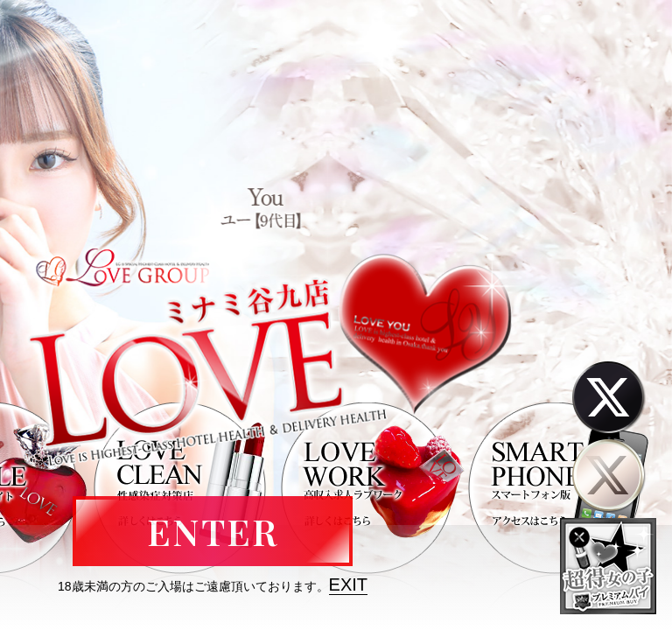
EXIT (348, 584)
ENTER (213, 531)
